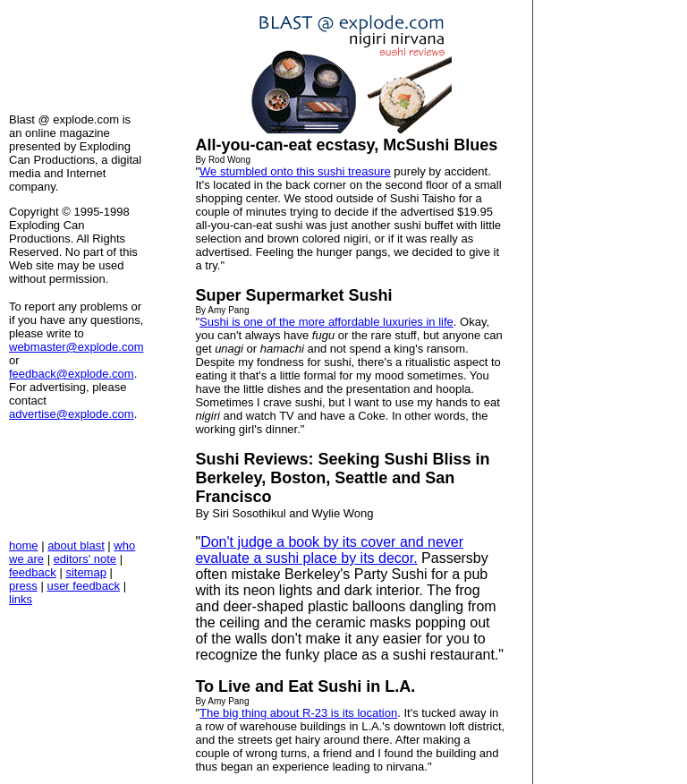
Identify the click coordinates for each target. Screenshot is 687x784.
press (23, 586)
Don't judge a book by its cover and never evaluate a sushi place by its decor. (329, 550)
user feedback (83, 586)
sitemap (86, 572)
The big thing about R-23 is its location (298, 713)
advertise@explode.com (72, 414)
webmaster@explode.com (76, 347)
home (24, 545)
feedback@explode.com (72, 374)
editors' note (85, 559)
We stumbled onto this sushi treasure (295, 171)
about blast (76, 545)
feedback (33, 572)
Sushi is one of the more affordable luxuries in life (327, 322)
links (21, 599)
